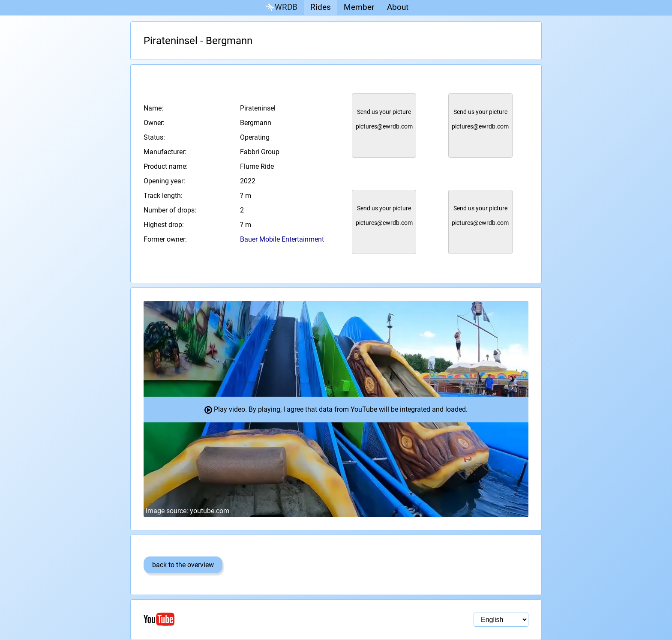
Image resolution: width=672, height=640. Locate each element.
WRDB (281, 7)
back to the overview (183, 565)
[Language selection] (501, 620)
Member (359, 7)
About (398, 7)
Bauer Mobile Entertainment (282, 239)
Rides (321, 7)
